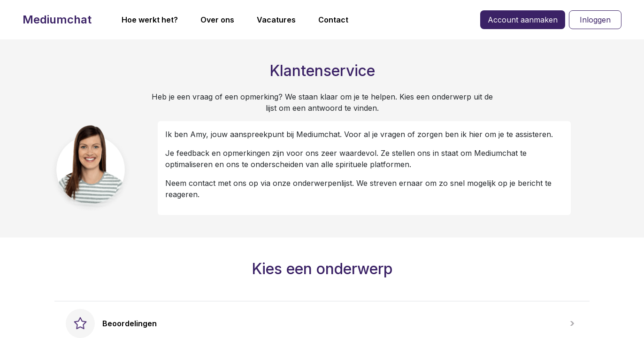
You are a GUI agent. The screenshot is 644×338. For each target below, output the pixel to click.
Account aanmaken (523, 20)
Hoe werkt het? (150, 20)
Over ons (217, 20)
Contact (333, 20)
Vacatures (276, 20)
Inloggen (595, 20)
